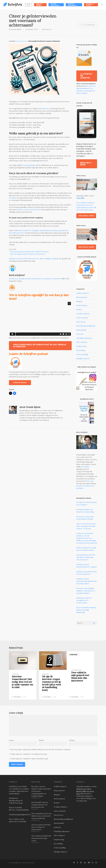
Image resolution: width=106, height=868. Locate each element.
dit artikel (13, 198)
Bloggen (79, 301)
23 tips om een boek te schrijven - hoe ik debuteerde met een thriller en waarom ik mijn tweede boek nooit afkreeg (87, 538)
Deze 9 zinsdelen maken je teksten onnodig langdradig (86, 610)
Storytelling (81, 350)
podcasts (80, 334)
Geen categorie (82, 318)
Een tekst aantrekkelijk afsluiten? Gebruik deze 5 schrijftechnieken (86, 591)
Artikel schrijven (82, 293)
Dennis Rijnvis (16, 29)
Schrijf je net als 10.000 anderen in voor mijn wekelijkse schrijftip (34, 259)
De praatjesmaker (29, 165)
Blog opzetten (82, 297)
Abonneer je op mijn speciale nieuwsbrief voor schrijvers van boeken (35, 279)
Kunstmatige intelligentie (86, 326)
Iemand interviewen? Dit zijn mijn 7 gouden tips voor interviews (86, 557)
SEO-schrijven (82, 342)
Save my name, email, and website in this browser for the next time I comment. (41, 749)
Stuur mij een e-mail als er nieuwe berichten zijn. (30, 759)
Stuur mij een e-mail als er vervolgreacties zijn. (29, 754)
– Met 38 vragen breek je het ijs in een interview (27, 254)
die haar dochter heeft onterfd (29, 210)
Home (18, 41)
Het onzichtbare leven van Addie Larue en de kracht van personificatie (41, 816)
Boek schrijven (82, 305)
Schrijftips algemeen (84, 338)
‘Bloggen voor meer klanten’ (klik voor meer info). (85, 791)
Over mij (90, 481)
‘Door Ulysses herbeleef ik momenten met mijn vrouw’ (41, 838)
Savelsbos (86, 467)
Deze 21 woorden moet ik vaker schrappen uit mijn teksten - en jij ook (86, 526)
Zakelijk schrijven (83, 358)
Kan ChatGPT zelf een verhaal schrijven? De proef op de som (40, 805)
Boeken (79, 309)
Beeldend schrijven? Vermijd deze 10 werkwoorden (84, 600)
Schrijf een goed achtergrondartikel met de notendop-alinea (87, 581)
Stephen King (81, 346)
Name (12, 740)
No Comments (87, 25)
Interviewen (47, 29)
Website (72, 740)
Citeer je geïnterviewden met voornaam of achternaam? (41, 827)
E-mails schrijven (83, 314)
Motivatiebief (81, 330)
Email (42, 740)
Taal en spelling (82, 354)
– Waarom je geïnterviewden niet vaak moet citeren (29, 252)
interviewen (46, 108)
